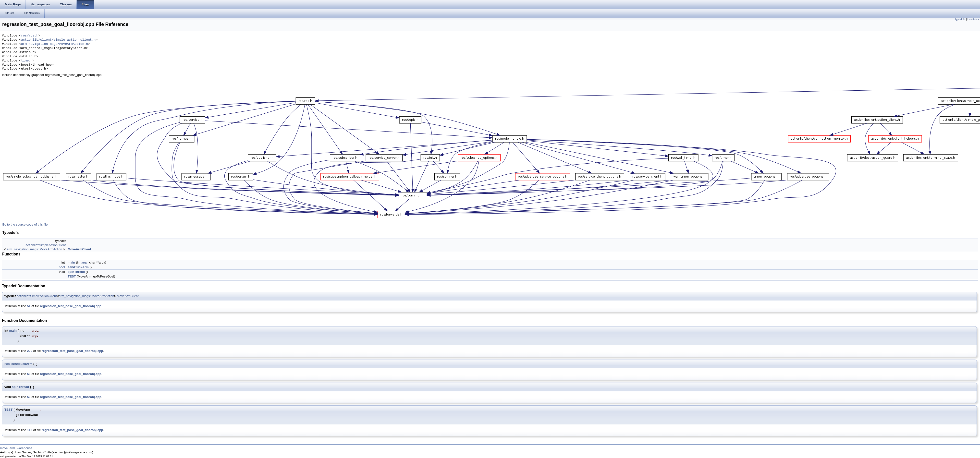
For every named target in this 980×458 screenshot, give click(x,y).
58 (29, 374)
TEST (72, 276)
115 (30, 430)
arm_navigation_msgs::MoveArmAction (34, 249)
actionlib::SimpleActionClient (46, 245)
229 (30, 351)
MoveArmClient (79, 249)
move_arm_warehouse (16, 448)
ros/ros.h (30, 36)
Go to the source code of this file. (25, 224)
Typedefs (960, 19)
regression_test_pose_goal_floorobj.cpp (71, 306)
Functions (973, 19)
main (71, 262)
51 (29, 306)
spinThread (76, 272)
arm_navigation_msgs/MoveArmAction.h (55, 44)
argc (84, 262)
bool (62, 267)
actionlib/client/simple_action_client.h (58, 40)
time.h (27, 61)
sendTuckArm (78, 267)
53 (29, 397)
